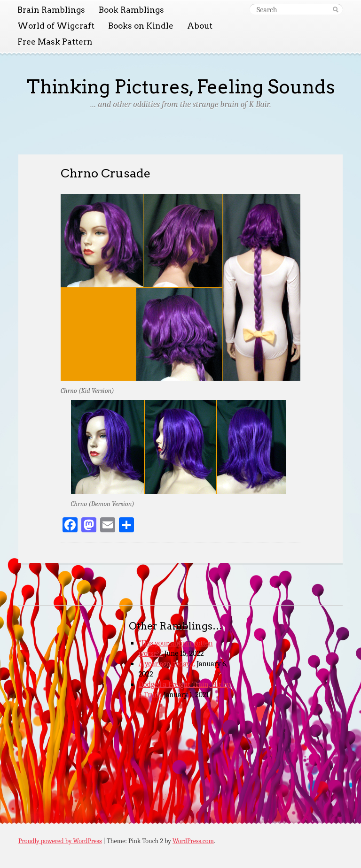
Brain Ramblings (51, 10)
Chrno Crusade (106, 173)
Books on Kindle (141, 26)
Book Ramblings (131, 10)
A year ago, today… (167, 664)
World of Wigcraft (56, 26)
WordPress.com (193, 841)
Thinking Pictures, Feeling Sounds (181, 87)
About (200, 26)
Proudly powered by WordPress (60, 841)
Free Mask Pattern (55, 42)
